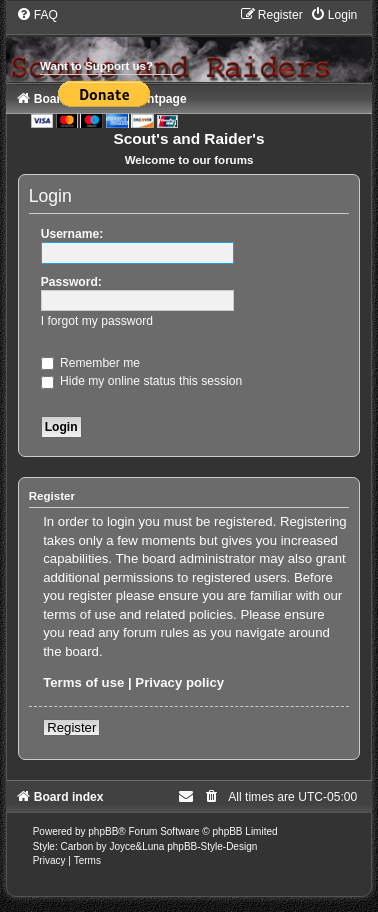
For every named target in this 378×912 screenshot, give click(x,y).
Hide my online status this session (142, 381)
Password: (71, 282)
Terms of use (83, 682)
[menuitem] (37, 15)
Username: (72, 234)
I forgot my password (97, 321)
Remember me (90, 363)
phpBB (103, 831)
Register (71, 727)
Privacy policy (179, 682)
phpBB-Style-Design (212, 846)
